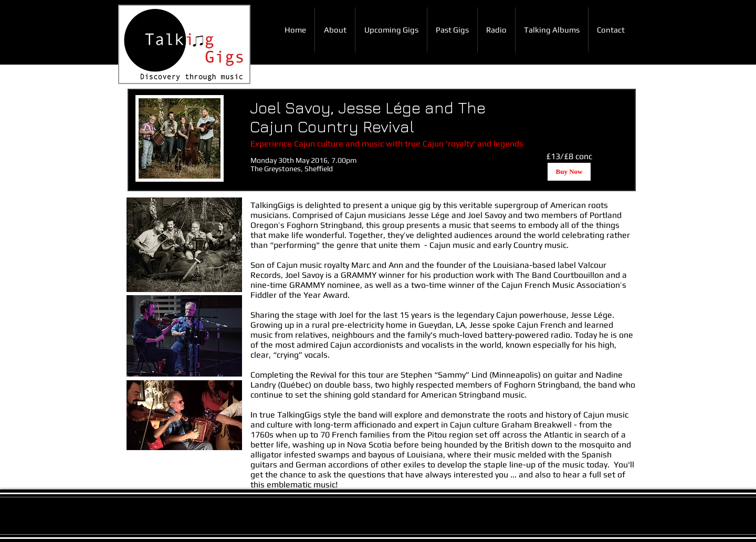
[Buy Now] (569, 172)
